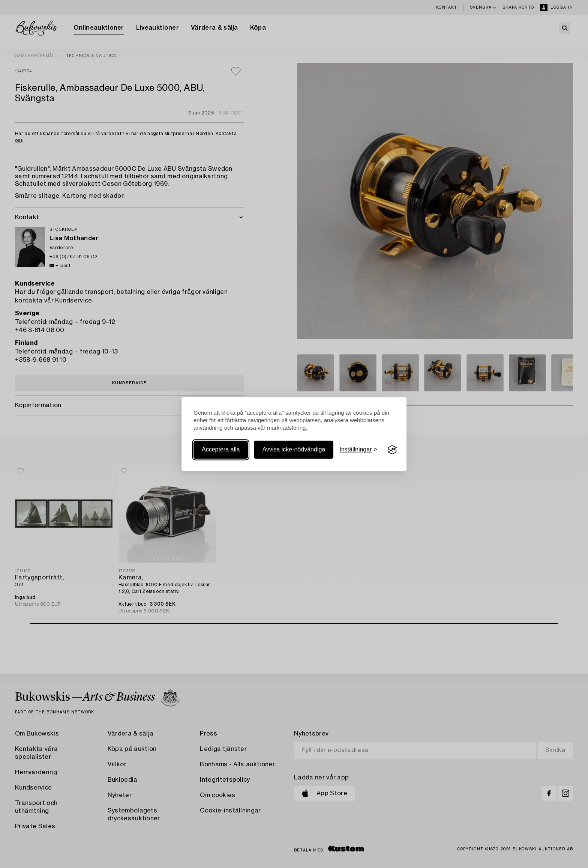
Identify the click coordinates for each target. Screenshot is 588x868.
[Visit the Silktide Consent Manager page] (392, 450)
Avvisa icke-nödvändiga (294, 450)
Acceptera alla (221, 450)
